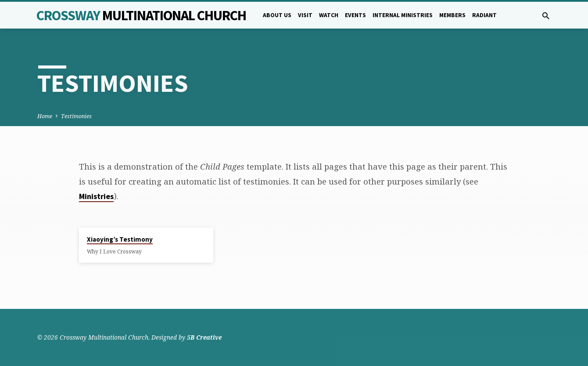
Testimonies (76, 116)
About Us (277, 15)
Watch (329, 15)
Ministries (96, 196)
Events (355, 15)
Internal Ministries (403, 15)
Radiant (484, 15)
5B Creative (204, 337)
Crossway (141, 15)
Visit (305, 15)
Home (45, 116)
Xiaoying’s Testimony (120, 239)
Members (452, 15)
